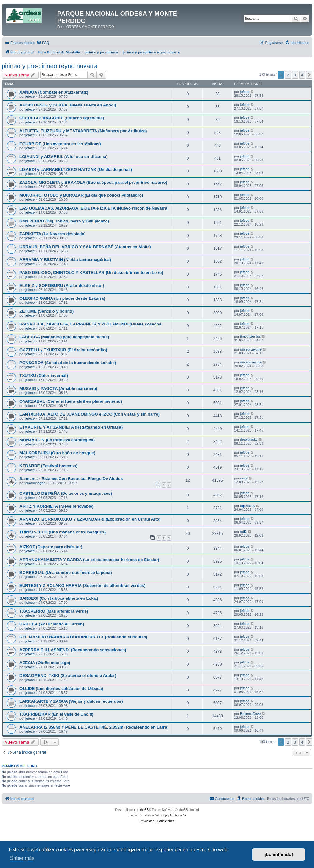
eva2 (244, 478)
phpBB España (176, 815)
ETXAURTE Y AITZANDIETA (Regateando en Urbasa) (71, 427)
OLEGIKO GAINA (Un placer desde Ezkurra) (62, 298)
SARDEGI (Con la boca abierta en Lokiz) (59, 598)
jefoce (30, 96)
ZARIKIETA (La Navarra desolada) (52, 234)
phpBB (144, 810)
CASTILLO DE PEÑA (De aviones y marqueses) (66, 493)
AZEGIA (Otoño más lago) (45, 663)
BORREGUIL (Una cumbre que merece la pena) (66, 573)
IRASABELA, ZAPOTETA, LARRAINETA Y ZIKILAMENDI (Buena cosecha (90, 324)
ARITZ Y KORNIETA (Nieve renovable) (56, 506)
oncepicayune (251, 349)
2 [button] (288, 75)
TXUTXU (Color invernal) (44, 376)
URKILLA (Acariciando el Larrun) (52, 624)
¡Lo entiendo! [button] (279, 854)
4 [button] (302, 75)
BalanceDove (250, 714)
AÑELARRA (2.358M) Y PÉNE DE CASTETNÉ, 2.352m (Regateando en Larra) (94, 727)
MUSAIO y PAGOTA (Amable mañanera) (58, 388)
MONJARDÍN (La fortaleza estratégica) (57, 440)
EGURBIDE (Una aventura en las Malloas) (60, 144)
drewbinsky (249, 439)
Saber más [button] (22, 858)
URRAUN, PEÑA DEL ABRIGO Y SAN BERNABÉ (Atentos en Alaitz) (85, 247)
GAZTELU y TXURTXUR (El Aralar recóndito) (63, 350)
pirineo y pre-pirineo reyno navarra (50, 66)
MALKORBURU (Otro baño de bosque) (57, 453)
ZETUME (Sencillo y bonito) (47, 311)
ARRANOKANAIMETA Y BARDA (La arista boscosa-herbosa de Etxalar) (89, 560)
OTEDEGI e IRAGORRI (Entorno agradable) (62, 118)
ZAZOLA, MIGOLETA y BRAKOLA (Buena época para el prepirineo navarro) (93, 182)
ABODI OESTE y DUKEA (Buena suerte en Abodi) (68, 105)
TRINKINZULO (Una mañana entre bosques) (63, 532)
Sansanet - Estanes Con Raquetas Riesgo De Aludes (71, 479)
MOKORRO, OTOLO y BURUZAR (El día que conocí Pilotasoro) (81, 195)
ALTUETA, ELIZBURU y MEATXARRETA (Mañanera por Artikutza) (83, 131)
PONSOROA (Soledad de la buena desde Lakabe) (68, 363)
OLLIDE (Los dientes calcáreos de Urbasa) (61, 688)
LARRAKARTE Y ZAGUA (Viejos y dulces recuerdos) (71, 701)
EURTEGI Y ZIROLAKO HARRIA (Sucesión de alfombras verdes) (83, 585)
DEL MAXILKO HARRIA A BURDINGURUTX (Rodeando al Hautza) (83, 637)
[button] (309, 75)
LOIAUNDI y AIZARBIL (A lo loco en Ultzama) (63, 157)
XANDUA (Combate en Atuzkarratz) (54, 92)
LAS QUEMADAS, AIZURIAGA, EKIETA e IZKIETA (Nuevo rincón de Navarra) (94, 208)
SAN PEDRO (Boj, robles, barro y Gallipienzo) (64, 221)
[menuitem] (43, 43)
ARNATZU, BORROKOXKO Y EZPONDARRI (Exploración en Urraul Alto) (90, 519)
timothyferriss (250, 336)
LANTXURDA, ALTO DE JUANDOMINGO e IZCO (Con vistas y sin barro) (90, 414)
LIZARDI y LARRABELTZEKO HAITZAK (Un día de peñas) (76, 169)
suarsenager (35, 483)
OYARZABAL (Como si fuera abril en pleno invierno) (71, 401)
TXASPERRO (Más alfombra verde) (54, 611)
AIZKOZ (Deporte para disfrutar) (51, 547)
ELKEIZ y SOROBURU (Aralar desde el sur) (62, 285)
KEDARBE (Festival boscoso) (49, 466)
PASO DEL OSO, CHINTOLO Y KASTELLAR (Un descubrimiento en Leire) (91, 273)
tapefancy (248, 506)
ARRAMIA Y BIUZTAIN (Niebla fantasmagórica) (65, 260)
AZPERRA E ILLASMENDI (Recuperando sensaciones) (73, 650)
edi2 (243, 532)
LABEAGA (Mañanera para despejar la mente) (64, 337)
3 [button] (295, 75)
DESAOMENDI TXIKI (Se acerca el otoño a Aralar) (68, 676)
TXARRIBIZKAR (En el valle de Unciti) (56, 714)
